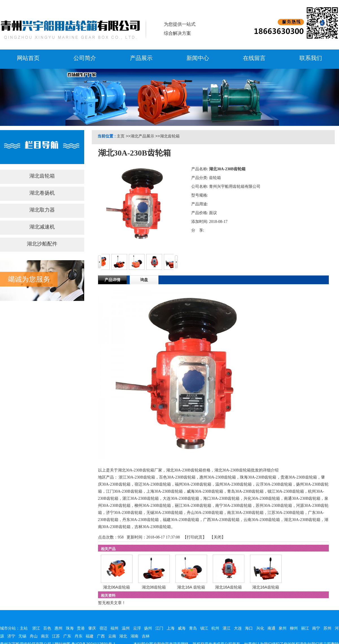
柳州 (294, 628)
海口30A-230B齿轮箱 (221, 498)
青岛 (193, 628)
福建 (90, 636)
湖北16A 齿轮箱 (191, 587)
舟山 (34, 636)
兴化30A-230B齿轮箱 (262, 498)
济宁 (11, 636)
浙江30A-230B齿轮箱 (137, 477)
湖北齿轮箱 (170, 136)
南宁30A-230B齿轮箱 (233, 506)
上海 (171, 628)
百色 (47, 628)
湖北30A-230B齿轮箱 (302, 520)
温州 (126, 628)
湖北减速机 (42, 227)
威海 (182, 628)
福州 (114, 628)
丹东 (79, 636)
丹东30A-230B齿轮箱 (141, 520)
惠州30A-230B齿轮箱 (218, 477)
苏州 (327, 628)
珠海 (70, 628)
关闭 (218, 537)
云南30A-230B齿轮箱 (262, 520)
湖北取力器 (42, 210)
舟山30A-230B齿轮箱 (205, 513)
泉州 (282, 628)
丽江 (305, 628)
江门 (159, 628)
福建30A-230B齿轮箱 (181, 520)
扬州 (148, 628)
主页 (121, 136)
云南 (112, 636)
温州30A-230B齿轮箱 (233, 484)
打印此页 (195, 537)
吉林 (146, 636)
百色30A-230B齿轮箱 (177, 477)
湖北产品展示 (142, 136)
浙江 (36, 628)
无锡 (22, 636)
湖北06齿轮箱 (154, 587)
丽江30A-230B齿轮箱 (193, 506)
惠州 (58, 628)
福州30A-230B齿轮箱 (193, 484)
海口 (249, 628)
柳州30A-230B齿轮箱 (153, 506)
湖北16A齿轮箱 (228, 587)
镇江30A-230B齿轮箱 (286, 491)
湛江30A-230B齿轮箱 (141, 498)
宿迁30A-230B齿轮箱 (153, 484)
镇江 (204, 628)
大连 (238, 628)
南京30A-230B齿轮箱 (245, 513)
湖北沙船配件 (42, 244)
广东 (67, 636)
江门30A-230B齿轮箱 (124, 491)
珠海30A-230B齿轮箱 (258, 477)
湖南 (134, 636)
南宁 (316, 628)
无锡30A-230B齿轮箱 (165, 513)
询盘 (144, 280)
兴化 (260, 628)
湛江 (227, 628)
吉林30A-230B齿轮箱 (153, 527)
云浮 (137, 628)
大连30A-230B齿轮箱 (181, 498)
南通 (271, 628)
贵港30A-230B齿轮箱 (299, 477)
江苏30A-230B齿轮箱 (286, 513)
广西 (101, 636)
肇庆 (92, 628)
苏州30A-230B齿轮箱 (274, 506)
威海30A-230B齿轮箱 (205, 491)
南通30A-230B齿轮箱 (302, 498)
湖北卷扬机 (42, 193)
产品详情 (112, 280)
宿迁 (103, 628)
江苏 (56, 636)
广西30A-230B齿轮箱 (221, 520)
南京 (45, 636)
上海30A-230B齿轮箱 (165, 491)
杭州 (215, 628)
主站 (24, 628)
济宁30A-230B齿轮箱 (124, 513)
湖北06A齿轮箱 (117, 587)
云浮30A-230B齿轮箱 (274, 484)
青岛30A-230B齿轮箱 (245, 491)
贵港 (81, 628)
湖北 (123, 636)
